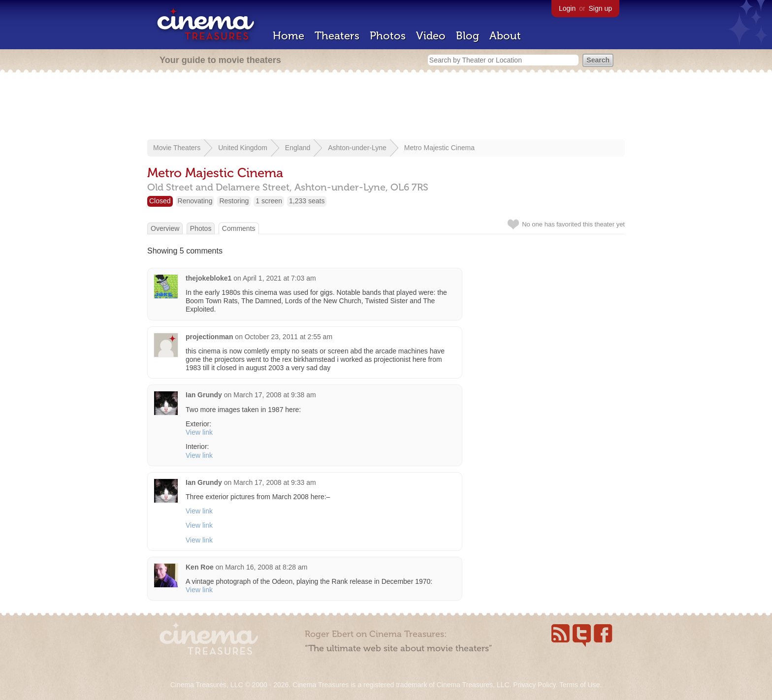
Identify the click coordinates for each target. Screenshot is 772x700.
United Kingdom (243, 148)
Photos (388, 36)
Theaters (337, 36)
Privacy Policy (534, 685)
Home (289, 36)
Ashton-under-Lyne (357, 148)
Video (431, 36)
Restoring (234, 201)
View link (199, 432)
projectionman (209, 337)
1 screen (269, 201)
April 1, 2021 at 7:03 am (279, 278)
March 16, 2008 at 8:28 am (266, 567)
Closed (160, 201)
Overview (165, 228)
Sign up (600, 8)
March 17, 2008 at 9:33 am (274, 482)
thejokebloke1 (209, 278)
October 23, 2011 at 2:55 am (289, 337)
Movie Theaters (177, 148)
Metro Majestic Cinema (439, 148)
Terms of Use (579, 685)
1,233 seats (307, 201)
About (505, 36)
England (298, 148)
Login (567, 8)
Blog (467, 36)
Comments (239, 228)
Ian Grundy (204, 395)
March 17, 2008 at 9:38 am (274, 395)
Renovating (195, 201)
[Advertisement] (386, 107)
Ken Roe (200, 567)
